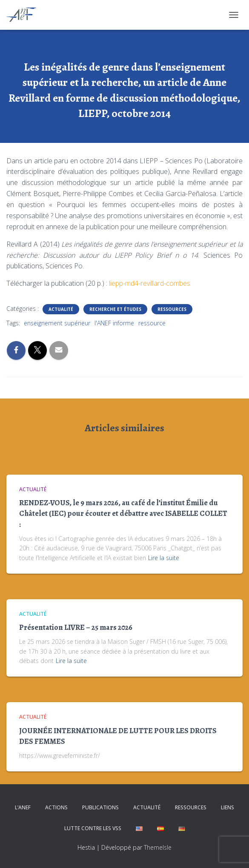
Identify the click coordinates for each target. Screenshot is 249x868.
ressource (152, 323)
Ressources (172, 309)
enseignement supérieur (57, 323)
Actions (56, 807)
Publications (100, 807)
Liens (228, 807)
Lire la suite (164, 558)
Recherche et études (115, 309)
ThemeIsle (158, 847)
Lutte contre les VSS (93, 828)
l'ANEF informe (114, 323)
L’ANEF (23, 807)
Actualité (61, 309)
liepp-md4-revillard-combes (150, 283)
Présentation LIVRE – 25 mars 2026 (76, 627)
